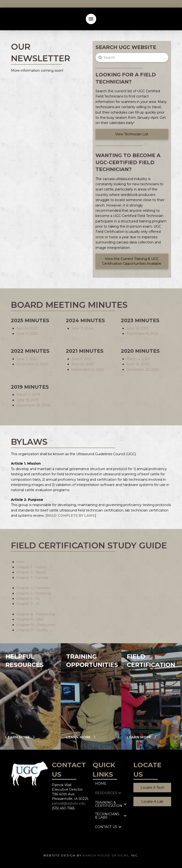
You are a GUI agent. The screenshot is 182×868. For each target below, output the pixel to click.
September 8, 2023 (142, 334)
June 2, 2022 (27, 359)
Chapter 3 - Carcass (32, 578)
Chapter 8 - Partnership (36, 614)
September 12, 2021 (88, 370)
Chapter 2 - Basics (31, 572)
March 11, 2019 (28, 395)
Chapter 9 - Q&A (30, 619)
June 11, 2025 (27, 334)
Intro (20, 562)
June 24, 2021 (82, 364)
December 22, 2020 (143, 370)
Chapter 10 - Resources (36, 625)
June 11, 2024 (82, 328)
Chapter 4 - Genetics (33, 588)
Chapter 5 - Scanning (34, 593)
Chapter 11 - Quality (32, 630)
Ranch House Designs (106, 855)
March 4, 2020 (138, 359)
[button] (91, 19)
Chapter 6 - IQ (28, 599)
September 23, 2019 (33, 405)
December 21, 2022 (32, 364)
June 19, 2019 (27, 400)
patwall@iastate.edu (69, 803)
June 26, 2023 (138, 328)
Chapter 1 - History (32, 567)
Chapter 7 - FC (28, 604)
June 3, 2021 (81, 359)
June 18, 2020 (138, 364)
